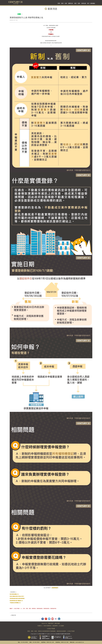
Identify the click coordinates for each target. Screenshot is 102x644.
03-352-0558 (36, 642)
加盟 (75, 3)
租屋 (66, 3)
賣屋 (62, 3)
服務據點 (93, 3)
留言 (88, 3)
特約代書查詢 (47, 626)
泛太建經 (61, 626)
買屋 (59, 3)
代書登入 (40, 626)
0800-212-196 (65, 642)
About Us (44, 623)
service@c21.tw (80, 642)
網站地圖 (57, 623)
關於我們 (51, 623)
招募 (79, 3)
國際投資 (71, 3)
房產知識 (84, 3)
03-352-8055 (25, 642)
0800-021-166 (50, 642)
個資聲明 (55, 626)
